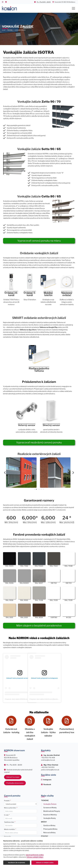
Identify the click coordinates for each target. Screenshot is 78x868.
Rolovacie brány (49, 832)
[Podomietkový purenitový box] (67, 721)
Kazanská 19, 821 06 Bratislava (64, 2)
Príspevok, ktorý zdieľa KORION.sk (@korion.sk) (20, 699)
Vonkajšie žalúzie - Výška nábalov (48, 732)
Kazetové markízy (50, 814)
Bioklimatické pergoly (52, 811)
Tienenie (45, 800)
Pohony (45, 836)
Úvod (4, 30)
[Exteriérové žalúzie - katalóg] (11, 721)
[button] (5, 472)
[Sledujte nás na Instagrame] (46, 779)
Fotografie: (8, 836)
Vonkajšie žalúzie (50, 804)
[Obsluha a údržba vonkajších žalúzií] (30, 721)
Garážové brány (49, 825)
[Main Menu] (73, 8)
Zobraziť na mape (13, 777)
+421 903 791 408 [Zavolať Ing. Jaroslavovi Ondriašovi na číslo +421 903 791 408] (48, 757)
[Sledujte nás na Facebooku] (46, 784)
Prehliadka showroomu (15, 783)
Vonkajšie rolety (50, 818)
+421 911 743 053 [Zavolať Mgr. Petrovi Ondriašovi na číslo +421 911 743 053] (48, 767)
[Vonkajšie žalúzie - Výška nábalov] (48, 721)
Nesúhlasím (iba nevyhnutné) (17, 863)
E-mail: (6, 815)
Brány (44, 821)
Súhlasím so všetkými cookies (45, 863)
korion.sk (45, 643)
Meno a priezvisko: (10, 807)
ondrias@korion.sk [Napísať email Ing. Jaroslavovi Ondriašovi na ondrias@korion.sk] (48, 760)
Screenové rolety (50, 807)
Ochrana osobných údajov (35, 857)
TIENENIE (10, 30)
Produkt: (7, 800)
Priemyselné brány (50, 829)
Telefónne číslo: (9, 822)
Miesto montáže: (9, 829)
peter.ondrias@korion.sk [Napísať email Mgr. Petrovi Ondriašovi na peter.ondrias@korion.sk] (50, 769)
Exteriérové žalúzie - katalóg (11, 732)
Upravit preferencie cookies (35, 855)
